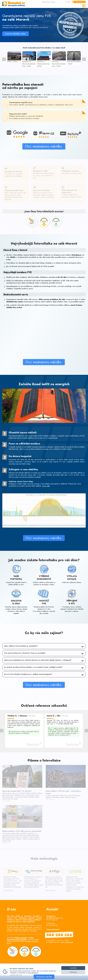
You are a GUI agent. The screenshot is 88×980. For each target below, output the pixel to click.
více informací (33, 973)
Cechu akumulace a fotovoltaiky (20, 939)
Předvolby (73, 972)
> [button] (84, 59)
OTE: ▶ (67, 2)
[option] (14, 57)
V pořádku (73, 968)
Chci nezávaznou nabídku (21, 146)
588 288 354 (80, 2)
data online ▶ (48, 2)
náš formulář (69, 942)
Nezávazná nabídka (44, 977)
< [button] (4, 59)
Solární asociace (21, 938)
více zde (46, 492)
